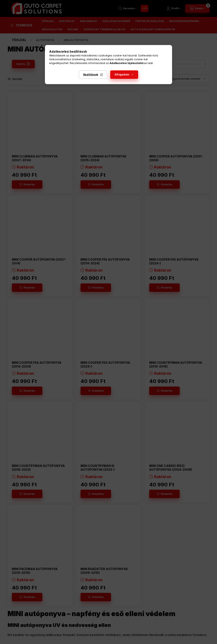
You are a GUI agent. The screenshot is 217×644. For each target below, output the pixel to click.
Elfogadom (122, 75)
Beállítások (91, 75)
